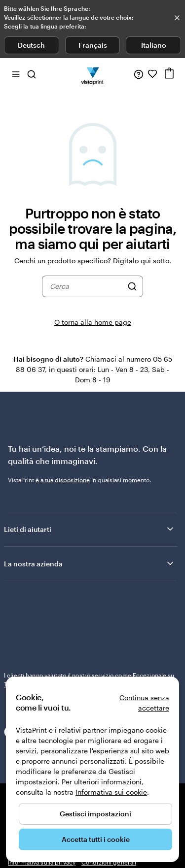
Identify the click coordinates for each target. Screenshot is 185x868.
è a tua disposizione (63, 480)
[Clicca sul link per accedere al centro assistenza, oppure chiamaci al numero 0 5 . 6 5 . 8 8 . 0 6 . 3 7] (139, 74)
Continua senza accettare (144, 703)
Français (93, 45)
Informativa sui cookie (111, 792)
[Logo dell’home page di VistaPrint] (92, 74)
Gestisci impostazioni (95, 814)
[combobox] (86, 286)
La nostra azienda (90, 621)
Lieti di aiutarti (90, 587)
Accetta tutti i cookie (96, 839)
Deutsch (31, 45)
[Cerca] (132, 286)
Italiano (154, 45)
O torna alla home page (93, 322)
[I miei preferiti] (152, 74)
